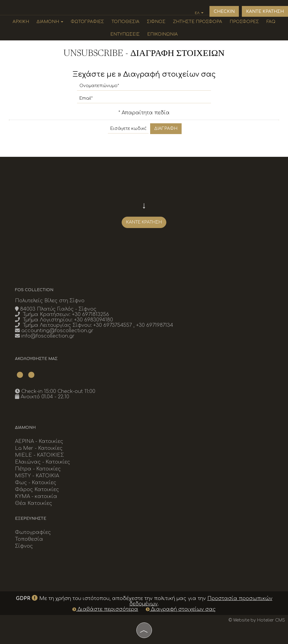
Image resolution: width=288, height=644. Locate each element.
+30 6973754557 (113, 325)
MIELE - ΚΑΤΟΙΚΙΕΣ (39, 455)
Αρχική (21, 22)
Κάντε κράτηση (144, 222)
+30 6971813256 (91, 315)
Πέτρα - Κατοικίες (38, 469)
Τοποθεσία (125, 22)
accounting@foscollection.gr (57, 331)
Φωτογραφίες (87, 22)
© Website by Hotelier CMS (257, 620)
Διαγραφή (166, 129)
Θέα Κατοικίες (34, 503)
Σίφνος (156, 22)
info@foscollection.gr (48, 336)
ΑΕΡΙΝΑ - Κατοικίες (39, 441)
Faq (271, 22)
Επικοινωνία (162, 34)
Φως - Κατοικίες (36, 483)
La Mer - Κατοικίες (39, 448)
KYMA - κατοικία (36, 496)
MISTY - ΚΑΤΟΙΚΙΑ (37, 476)
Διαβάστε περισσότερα (105, 609)
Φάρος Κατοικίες (37, 490)
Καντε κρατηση (265, 12)
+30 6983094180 (94, 320)
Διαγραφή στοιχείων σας (181, 609)
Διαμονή (50, 22)
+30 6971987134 (155, 325)
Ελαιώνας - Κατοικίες (43, 462)
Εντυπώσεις (125, 34)
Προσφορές (244, 22)
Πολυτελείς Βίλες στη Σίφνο (50, 301)
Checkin (224, 12)
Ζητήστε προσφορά (197, 22)
